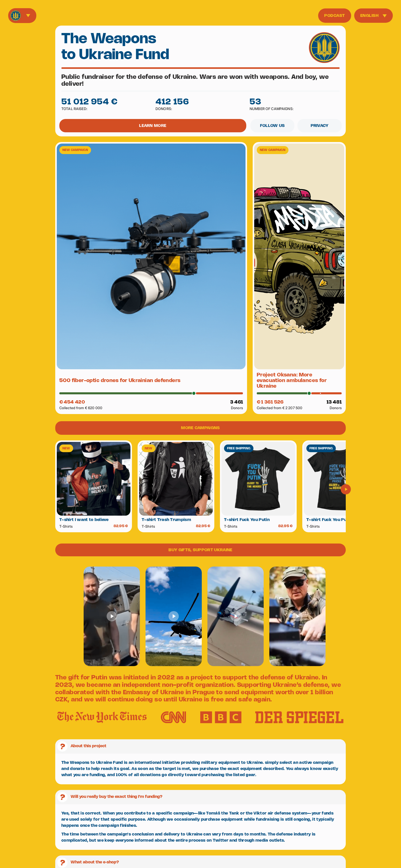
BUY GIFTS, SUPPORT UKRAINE (200, 550)
